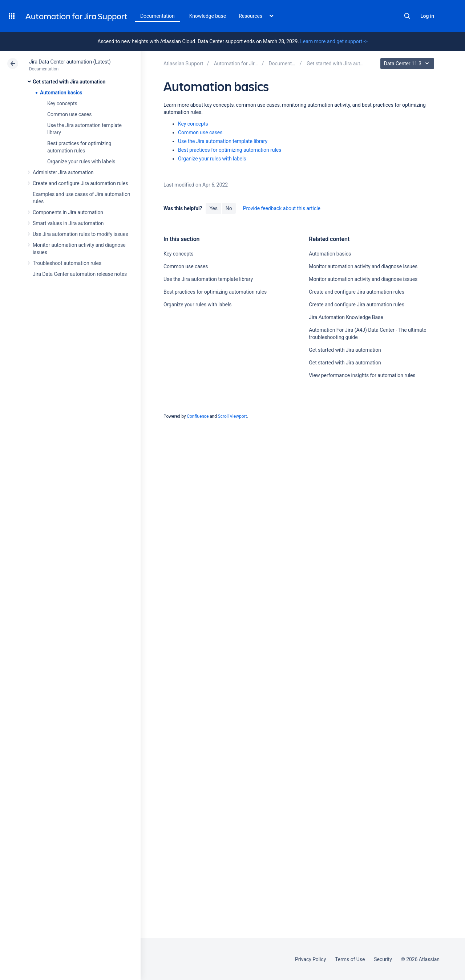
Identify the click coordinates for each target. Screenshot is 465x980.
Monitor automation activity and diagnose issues (363, 266)
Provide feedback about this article (282, 208)
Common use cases (69, 114)
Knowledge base (208, 16)
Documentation (157, 16)
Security (383, 959)
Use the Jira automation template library (223, 141)
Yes (213, 208)
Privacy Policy (310, 959)
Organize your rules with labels (81, 162)
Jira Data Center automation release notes (80, 274)
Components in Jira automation (68, 212)
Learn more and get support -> (334, 41)
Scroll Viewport (232, 416)
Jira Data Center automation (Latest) (70, 62)
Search (407, 16)
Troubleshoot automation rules (67, 263)
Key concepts (62, 103)
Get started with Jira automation (69, 82)
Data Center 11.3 (408, 64)
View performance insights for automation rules (362, 375)
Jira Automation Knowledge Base (346, 317)
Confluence (198, 416)
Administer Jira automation (63, 172)
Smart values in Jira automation (68, 223)
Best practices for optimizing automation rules (230, 150)
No (229, 208)
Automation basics (61, 93)
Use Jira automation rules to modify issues (80, 234)
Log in (427, 16)
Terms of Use (350, 959)
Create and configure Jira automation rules (80, 183)
